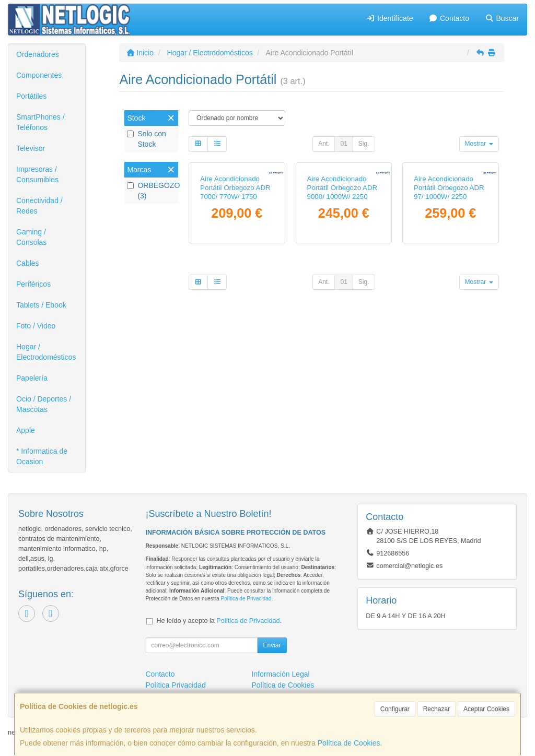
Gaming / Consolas (31, 237)
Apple (26, 430)
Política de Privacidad (246, 599)
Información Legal (280, 674)
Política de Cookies (349, 743)
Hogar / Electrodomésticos (46, 352)
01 (344, 144)
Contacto (449, 18)
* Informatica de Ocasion (42, 456)
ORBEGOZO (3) (151, 191)
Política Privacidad (176, 685)
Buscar (502, 18)
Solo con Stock (146, 139)
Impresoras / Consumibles (37, 174)
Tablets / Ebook (41, 305)
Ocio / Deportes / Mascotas (44, 404)
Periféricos (33, 284)
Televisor (31, 148)
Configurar (395, 709)
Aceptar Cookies (486, 709)
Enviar (272, 645)
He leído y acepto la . (219, 621)
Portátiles (31, 96)
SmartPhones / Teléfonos (40, 122)
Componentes (39, 75)
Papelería (32, 378)
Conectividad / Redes (39, 206)
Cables (28, 263)
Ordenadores (38, 54)
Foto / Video (36, 326)
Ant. (324, 144)
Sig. (364, 144)
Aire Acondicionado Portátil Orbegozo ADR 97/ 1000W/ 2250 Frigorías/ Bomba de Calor (449, 268)
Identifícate (390, 18)
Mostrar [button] (479, 144)
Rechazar (437, 709)
